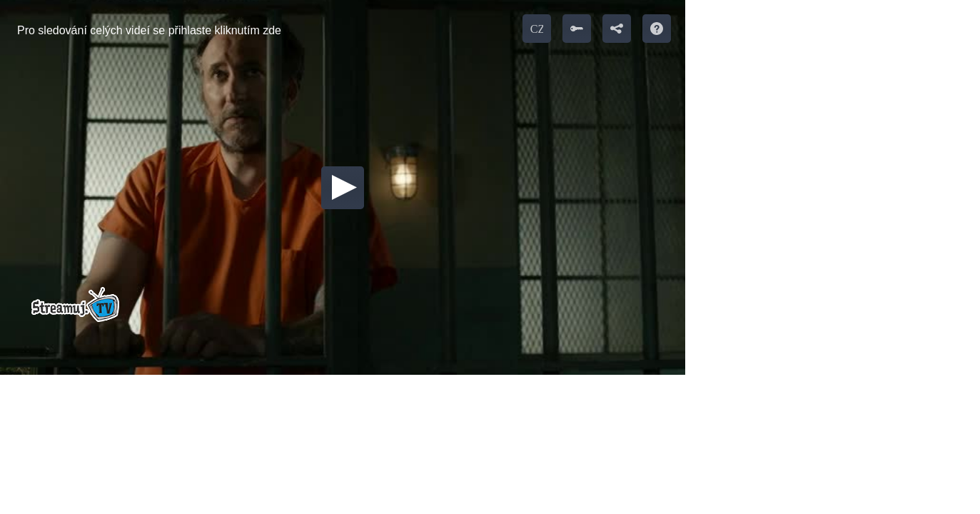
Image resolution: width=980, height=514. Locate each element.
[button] (343, 188)
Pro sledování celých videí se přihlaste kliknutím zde (149, 30)
